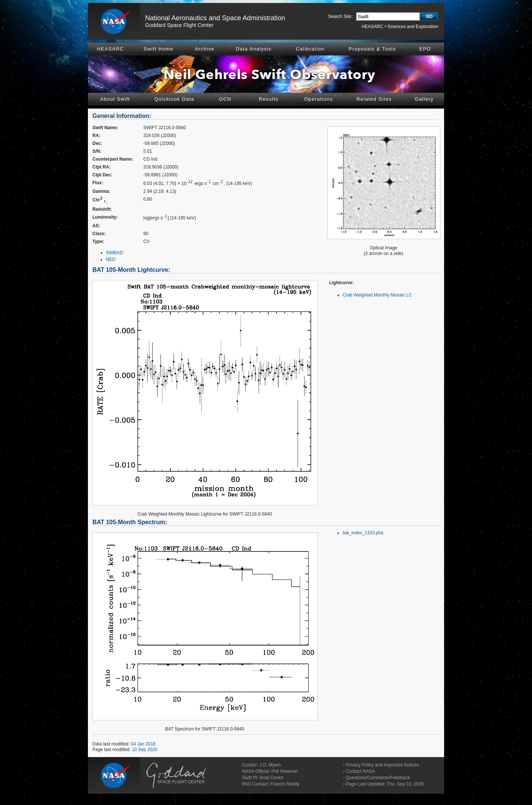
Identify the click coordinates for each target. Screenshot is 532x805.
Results (269, 99)
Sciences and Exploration (413, 27)
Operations (319, 99)
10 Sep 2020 (144, 750)
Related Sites (374, 99)
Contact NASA (360, 771)
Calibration (310, 49)
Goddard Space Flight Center (179, 25)
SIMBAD (114, 253)
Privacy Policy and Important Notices (382, 765)
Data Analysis (254, 49)
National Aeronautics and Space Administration (215, 18)
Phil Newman (285, 771)
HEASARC (373, 27)
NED (111, 259)
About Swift (115, 99)
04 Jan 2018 (143, 744)
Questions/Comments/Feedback (378, 778)
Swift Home (158, 49)
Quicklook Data (174, 99)
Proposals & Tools (372, 49)
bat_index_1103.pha (363, 533)
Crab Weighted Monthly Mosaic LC (377, 295)
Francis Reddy (285, 784)
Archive (205, 49)
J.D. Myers (270, 765)
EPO (425, 49)
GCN (225, 99)
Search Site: (340, 16)
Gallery (424, 99)
